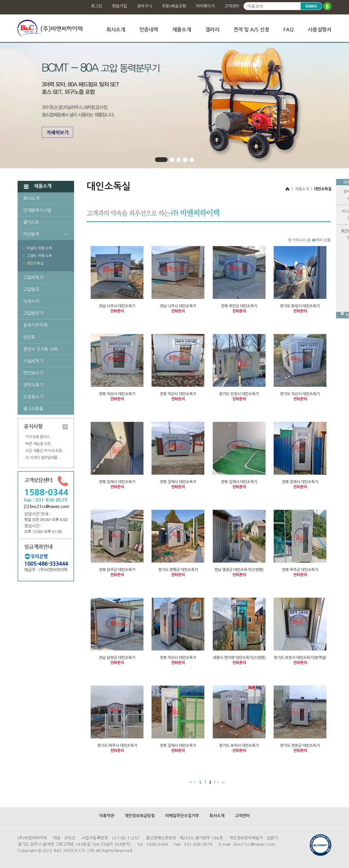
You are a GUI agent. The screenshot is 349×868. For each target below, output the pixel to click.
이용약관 (107, 816)
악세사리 (31, 301)
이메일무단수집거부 (182, 816)
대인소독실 (35, 263)
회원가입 (120, 6)
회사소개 (116, 30)
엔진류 (29, 337)
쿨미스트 (31, 222)
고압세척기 (33, 278)
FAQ (289, 30)
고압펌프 (31, 289)
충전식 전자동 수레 (40, 349)
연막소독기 (33, 385)
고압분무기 (33, 313)
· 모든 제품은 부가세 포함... (45, 451)
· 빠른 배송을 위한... (39, 444)
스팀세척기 (33, 361)
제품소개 (182, 30)
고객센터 (232, 6)
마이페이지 (205, 6)
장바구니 (144, 6)
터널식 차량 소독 (39, 248)
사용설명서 (320, 30)
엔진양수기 (33, 373)
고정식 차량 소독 (39, 256)
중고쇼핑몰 (33, 409)
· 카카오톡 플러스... (39, 437)
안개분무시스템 (37, 210)
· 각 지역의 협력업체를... (42, 458)
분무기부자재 (35, 325)
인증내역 (149, 30)
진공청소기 (33, 397)
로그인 (97, 6)
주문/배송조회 (174, 6)
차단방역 (31, 234)
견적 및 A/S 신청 (251, 30)
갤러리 (212, 30)
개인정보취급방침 (140, 816)
